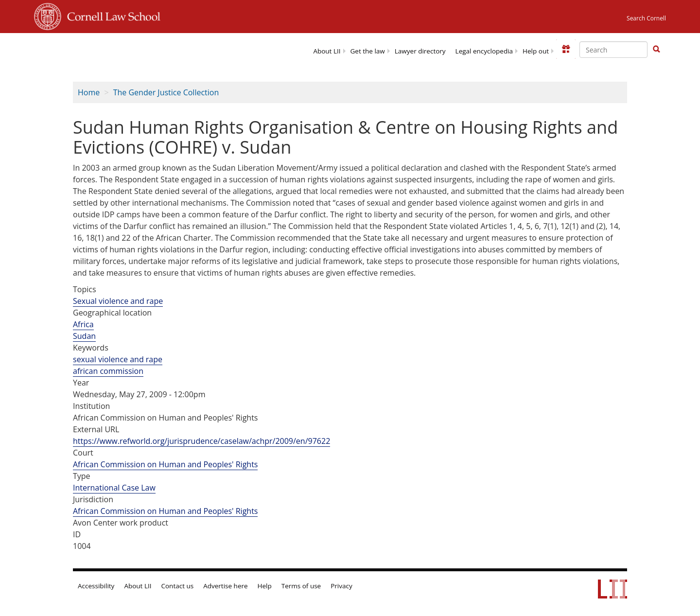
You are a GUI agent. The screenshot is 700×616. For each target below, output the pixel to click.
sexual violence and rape (118, 359)
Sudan (84, 336)
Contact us (178, 586)
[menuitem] (327, 50)
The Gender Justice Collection (166, 92)
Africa (83, 324)
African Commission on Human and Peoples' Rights (165, 464)
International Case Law (114, 488)
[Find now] (656, 50)
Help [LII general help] (265, 586)
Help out (536, 51)
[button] (656, 49)
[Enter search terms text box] (613, 50)
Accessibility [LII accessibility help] (96, 586)
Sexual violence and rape (118, 301)
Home (89, 92)
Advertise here (225, 586)
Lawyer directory (420, 51)
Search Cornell (646, 18)
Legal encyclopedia (484, 51)
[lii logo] (123, 49)
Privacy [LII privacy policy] (341, 586)
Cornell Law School (111, 15)
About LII (327, 51)
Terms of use (301, 586)
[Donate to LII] (566, 49)
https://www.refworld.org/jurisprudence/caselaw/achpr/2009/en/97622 (201, 441)
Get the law (368, 51)
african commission (108, 371)
